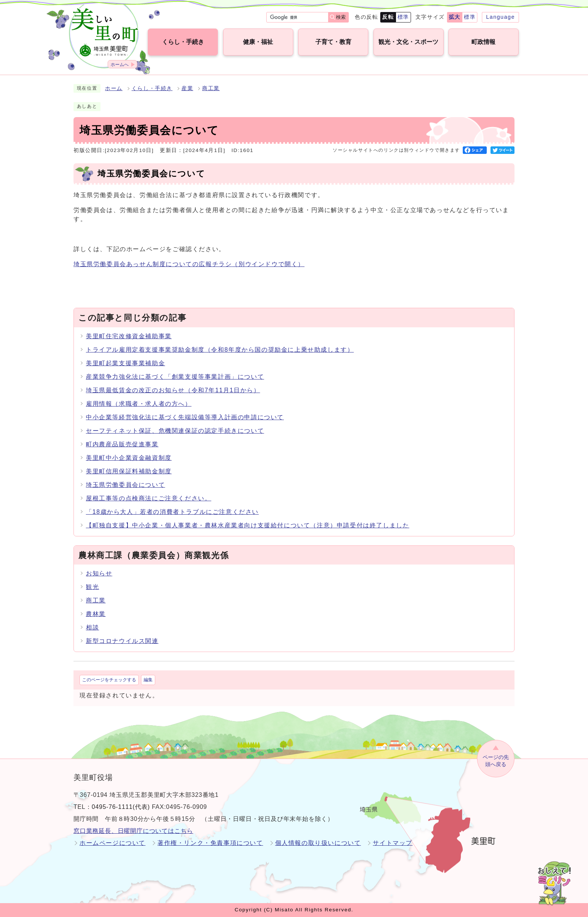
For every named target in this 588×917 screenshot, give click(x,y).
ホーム (114, 88)
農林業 (96, 614)
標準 (403, 17)
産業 (187, 88)
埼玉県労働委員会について (125, 485)
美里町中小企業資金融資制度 (129, 458)
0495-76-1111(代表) (121, 807)
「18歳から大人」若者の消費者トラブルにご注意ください (172, 512)
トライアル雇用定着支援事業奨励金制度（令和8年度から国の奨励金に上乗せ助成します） (220, 350)
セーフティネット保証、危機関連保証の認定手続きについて (175, 431)
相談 (92, 627)
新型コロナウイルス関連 (122, 641)
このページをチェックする (109, 680)
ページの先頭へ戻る (496, 761)
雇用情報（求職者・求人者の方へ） (139, 404)
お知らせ (99, 573)
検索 (341, 17)
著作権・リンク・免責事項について (210, 843)
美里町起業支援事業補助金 (125, 363)
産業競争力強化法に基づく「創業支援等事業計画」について (175, 377)
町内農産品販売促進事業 (122, 444)
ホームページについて (112, 843)
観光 (92, 587)
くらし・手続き (152, 88)
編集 (148, 680)
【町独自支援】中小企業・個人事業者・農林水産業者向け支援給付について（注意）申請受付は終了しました (247, 525)
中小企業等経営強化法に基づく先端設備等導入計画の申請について (185, 417)
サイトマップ (393, 843)
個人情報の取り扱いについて (318, 843)
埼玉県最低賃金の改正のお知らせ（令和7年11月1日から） (173, 390)
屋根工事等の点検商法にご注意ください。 (148, 498)
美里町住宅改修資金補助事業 (129, 336)
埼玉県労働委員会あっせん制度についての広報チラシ (189, 264)
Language (500, 17)
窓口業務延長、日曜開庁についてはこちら (133, 831)
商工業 (211, 88)
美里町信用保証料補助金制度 (129, 471)
